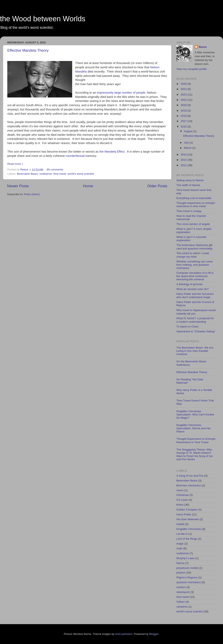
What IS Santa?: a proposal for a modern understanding (195, 320)
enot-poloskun (124, 634)
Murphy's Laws (185, 558)
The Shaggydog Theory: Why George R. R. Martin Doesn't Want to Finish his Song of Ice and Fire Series (195, 455)
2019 (184, 111)
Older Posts (157, 186)
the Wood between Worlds (43, 19)
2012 (184, 165)
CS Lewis (182, 500)
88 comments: (56, 170)
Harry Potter (184, 514)
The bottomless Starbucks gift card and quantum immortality (194, 247)
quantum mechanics (189, 582)
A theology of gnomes (190, 284)
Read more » (15, 164)
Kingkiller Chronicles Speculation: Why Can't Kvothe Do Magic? (195, 415)
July (187, 143)
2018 (184, 116)
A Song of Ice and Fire (190, 476)
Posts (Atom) (32, 194)
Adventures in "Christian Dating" (196, 331)
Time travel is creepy (189, 211)
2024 (184, 89)
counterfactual (75, 156)
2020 (184, 105)
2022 (184, 100)
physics (181, 573)
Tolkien (181, 602)
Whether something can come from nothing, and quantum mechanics (195, 265)
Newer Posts (18, 186)
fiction (180, 505)
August (189, 131)
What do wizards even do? (192, 289)
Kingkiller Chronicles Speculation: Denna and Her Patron (194, 428)
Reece (203, 47)
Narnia (180, 563)
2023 (184, 95)
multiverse (46, 174)
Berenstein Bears (27, 174)
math (179, 548)
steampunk (183, 592)
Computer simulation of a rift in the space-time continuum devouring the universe (195, 276)
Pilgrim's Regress (187, 577)
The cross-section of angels (193, 224)
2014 (184, 155)
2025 (184, 84)
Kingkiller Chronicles (189, 529)
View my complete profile (192, 69)
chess (180, 490)
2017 (184, 121)
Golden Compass (187, 510)
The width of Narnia (188, 185)
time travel (60, 174)
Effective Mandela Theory (28, 50)
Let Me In (182, 534)
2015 (184, 127)
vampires (182, 607)
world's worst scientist (81, 174)
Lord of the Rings (187, 539)
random (181, 587)
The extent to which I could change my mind (193, 255)
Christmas (183, 495)
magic (180, 544)
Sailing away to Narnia (190, 180)
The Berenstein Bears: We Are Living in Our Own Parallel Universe (195, 351)
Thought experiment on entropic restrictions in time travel (196, 205)
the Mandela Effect (112, 152)
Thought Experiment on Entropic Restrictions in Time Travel (196, 440)
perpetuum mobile (187, 568)
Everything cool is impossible (194, 198)
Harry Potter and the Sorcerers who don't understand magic (195, 296)
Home (88, 186)
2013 (184, 160)
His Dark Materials (188, 519)
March (188, 148)
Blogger (154, 634)
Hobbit (180, 524)
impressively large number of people (121, 93)
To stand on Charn (188, 327)
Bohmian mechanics (189, 485)
